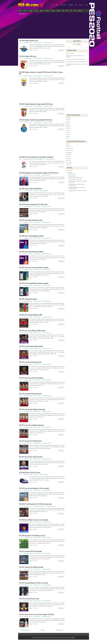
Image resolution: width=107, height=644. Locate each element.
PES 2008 (68, 118)
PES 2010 (58, 11)
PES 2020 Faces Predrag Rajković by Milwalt (31, 236)
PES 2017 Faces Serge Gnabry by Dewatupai (31, 378)
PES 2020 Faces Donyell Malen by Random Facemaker (34, 283)
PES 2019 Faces (37, 207)
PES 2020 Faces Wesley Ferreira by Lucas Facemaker (34, 520)
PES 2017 (36, 11)
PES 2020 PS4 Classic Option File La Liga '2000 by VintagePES (36, 157)
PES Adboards (69, 152)
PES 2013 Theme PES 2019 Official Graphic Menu (77, 62)
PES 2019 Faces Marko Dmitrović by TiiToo (31, 220)
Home (53, 5)
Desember (71, 174)
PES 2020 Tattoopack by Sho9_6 (28, 299)
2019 (68, 172)
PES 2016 (42, 11)
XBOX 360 (80, 11)
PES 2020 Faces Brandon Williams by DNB (31, 315)
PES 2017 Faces (37, 333)
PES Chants (69, 161)
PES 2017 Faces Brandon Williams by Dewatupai (32, 409)
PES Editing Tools (23, 14)
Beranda (43, 630)
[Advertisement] (54, 27)
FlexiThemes (44, 641)
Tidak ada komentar (48, 43)
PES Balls (68, 157)
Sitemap (86, 5)
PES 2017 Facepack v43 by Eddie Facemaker (31, 567)
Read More (61, 50)
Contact (81, 5)
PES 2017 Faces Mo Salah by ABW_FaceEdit (31, 346)
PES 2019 (25, 11)
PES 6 (63, 11)
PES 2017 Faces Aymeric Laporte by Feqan (31, 457)
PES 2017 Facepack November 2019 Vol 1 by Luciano (33, 583)
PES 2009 (68, 120)
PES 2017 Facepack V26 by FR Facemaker (31, 551)
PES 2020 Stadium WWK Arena (28, 56)
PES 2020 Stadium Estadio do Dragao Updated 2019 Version (36, 120)
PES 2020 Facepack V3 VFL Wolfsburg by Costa (32, 536)
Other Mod (68, 146)
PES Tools (36, 475)
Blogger (73, 638)
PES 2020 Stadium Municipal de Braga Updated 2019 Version (36, 104)
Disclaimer (71, 5)
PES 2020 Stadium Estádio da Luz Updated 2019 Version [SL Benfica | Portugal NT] (41, 73)
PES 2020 (36, 159)
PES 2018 (31, 11)
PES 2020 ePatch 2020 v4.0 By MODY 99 (31, 189)
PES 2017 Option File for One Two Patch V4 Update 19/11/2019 (36, 614)
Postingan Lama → (60, 630)
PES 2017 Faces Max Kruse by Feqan (29, 599)
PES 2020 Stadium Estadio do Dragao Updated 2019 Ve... (76, 188)
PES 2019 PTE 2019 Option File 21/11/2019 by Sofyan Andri (35, 504)
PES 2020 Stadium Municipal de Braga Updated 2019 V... (77, 185)
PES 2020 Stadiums (38, 43)
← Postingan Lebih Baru (24, 630)
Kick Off (68, 144)
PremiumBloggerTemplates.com (63, 641)
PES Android (69, 154)
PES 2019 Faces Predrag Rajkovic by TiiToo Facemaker (34, 488)
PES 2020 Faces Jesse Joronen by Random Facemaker (34, 267)
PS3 (75, 11)
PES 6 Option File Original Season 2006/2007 (76, 59)
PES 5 (67, 11)
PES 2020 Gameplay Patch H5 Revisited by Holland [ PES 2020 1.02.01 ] (39, 173)
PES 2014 (68, 130)
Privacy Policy (63, 5)
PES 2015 (68, 132)
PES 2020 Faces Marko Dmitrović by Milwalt (31, 252)
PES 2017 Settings (70, 53)
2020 (68, 171)
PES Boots (68, 159)
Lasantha (55, 641)
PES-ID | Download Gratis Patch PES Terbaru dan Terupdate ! (53, 638)
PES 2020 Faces (37, 238)
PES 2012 (68, 126)
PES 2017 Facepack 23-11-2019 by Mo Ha (30, 441)
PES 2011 (53, 11)
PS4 (71, 11)
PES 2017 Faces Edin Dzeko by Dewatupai (30, 394)
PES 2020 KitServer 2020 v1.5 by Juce (30, 472)
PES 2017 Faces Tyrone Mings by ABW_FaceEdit (32, 331)
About (57, 5)
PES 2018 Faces (70, 150)
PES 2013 (47, 11)
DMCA (76, 5)
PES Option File (42, 506)
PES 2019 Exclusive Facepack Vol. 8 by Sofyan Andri (33, 204)
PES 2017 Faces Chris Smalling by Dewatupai (31, 425)
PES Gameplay (37, 175)
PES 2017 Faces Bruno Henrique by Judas (30, 362)
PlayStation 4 (41, 159)
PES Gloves (69, 165)
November (71, 176)
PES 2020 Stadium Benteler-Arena (29, 41)
